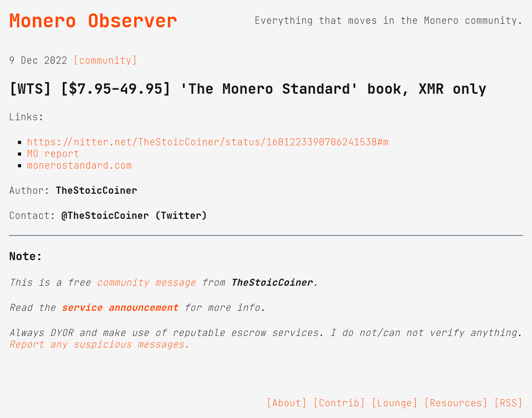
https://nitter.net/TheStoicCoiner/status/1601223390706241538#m (208, 142)
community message (146, 283)
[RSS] (508, 403)
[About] (287, 403)
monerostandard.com (79, 165)
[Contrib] (339, 403)
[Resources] (456, 403)
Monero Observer (93, 21)
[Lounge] (395, 403)
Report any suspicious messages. (99, 344)
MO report (53, 154)
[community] (105, 61)
